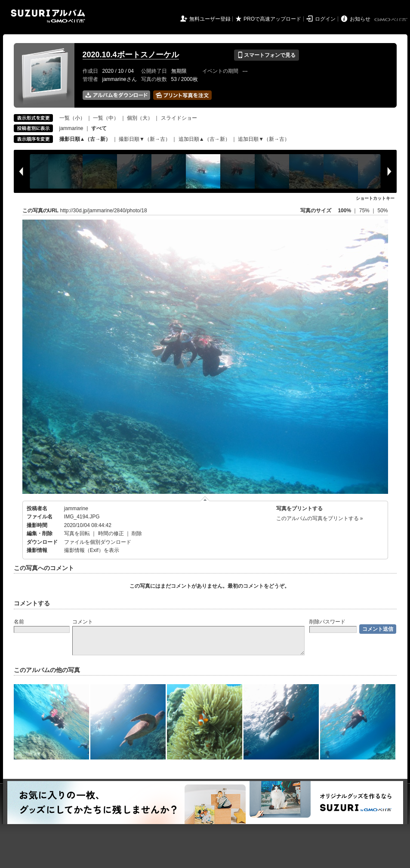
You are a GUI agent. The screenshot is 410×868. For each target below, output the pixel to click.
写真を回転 (77, 533)
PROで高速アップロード (272, 19)
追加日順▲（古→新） (204, 139)
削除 (137, 533)
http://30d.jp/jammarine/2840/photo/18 (104, 211)
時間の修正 (111, 533)
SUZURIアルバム (48, 16)
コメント (83, 622)
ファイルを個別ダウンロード (98, 542)
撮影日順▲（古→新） (85, 139)
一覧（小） (72, 118)
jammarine (71, 128)
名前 (19, 622)
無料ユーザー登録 (210, 19)
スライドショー (179, 118)
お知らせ (360, 19)
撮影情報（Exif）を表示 (92, 550)
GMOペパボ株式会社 (392, 20)
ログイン (325, 19)
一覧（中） (106, 118)
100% (344, 211)
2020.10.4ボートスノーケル (131, 55)
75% (365, 211)
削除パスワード (327, 622)
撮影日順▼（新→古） (145, 139)
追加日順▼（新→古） (264, 139)
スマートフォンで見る (267, 55)
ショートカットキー (375, 198)
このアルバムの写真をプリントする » (320, 518)
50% (382, 211)
